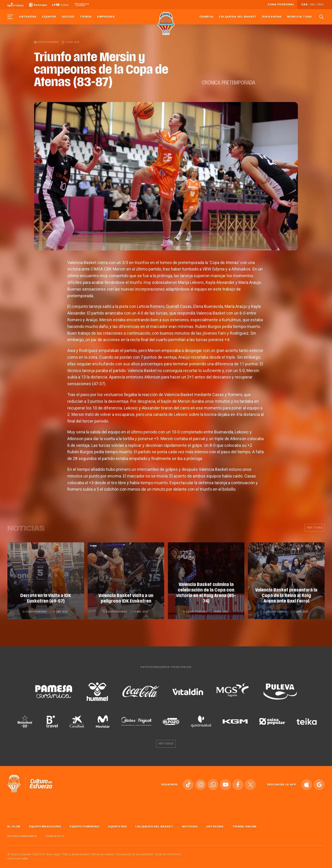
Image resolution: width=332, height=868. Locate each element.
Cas (304, 5)
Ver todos (166, 739)
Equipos (49, 17)
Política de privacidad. (76, 850)
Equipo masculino (45, 822)
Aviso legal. (53, 850)
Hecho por (18, 854)
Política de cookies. (103, 850)
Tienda (86, 17)
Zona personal (281, 5)
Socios (68, 17)
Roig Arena (272, 17)
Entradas (28, 17)
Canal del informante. (168, 850)
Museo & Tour (299, 17)
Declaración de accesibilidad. (135, 850)
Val (313, 5)
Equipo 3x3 (117, 822)
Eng (320, 5)
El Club (14, 822)
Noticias (190, 822)
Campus (206, 17)
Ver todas (315, 528)
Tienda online (245, 822)
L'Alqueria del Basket (238, 17)
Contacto (55, 832)
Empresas (106, 17)
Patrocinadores (22, 832)
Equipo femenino (47, 42)
